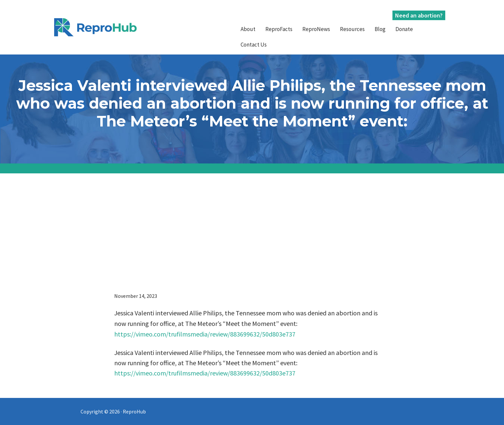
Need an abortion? (419, 15)
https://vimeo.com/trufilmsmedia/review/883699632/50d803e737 (205, 334)
